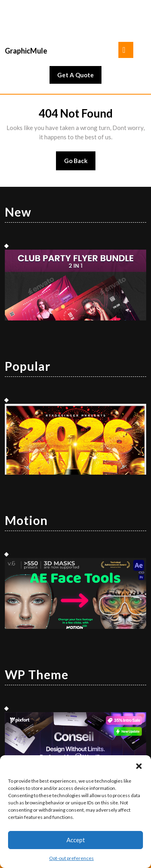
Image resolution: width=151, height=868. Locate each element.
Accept (76, 840)
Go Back (80, 163)
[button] (139, 765)
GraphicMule (26, 51)
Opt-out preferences (71, 858)
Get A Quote (79, 77)
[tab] (126, 50)
